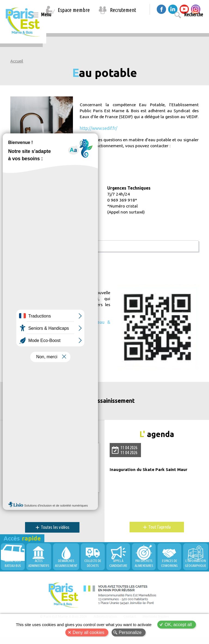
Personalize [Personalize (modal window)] (130, 632)
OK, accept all (178, 625)
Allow (54, 475)
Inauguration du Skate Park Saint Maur (150, 473)
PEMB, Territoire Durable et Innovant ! (45, 502)
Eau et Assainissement (104, 407)
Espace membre (74, 10)
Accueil (17, 61)
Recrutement (123, 10)
